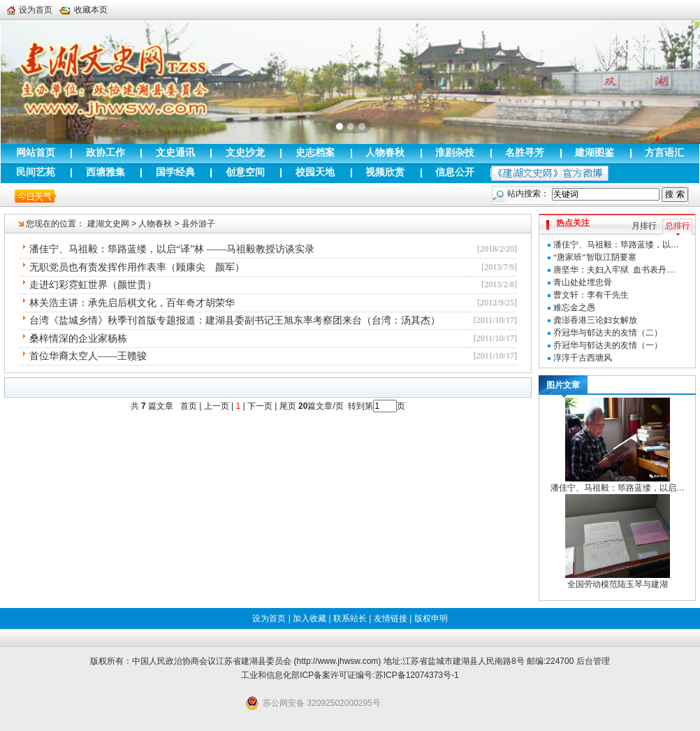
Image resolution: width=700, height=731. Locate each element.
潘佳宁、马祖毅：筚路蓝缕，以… (616, 245)
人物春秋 (155, 224)
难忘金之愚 (574, 307)
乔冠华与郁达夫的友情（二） (608, 333)
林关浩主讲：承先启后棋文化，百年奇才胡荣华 (132, 303)
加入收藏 (309, 618)
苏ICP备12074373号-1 (417, 675)
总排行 (678, 226)
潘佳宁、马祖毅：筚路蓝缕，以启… (618, 488)
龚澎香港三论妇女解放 (595, 320)
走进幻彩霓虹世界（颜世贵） (93, 285)
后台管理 (593, 661)
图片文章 (563, 385)
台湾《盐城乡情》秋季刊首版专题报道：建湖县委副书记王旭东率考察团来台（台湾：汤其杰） (235, 320)
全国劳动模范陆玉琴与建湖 (618, 584)
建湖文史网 (108, 224)
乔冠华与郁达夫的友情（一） (608, 345)
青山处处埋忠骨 (583, 282)
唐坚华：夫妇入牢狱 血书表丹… (614, 270)
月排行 (644, 226)
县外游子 (198, 224)
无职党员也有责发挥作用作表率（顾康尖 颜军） (137, 267)
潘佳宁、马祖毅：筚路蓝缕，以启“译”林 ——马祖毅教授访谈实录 (172, 249)
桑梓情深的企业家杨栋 (78, 339)
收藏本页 (83, 10)
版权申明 (431, 618)
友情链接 (391, 618)
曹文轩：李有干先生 (591, 295)
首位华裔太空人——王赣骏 (88, 356)
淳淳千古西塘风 (583, 358)
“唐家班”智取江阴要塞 (595, 257)
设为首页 (30, 10)
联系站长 (350, 618)
